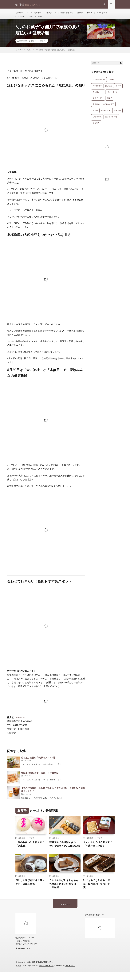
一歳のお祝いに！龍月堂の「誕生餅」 (31, 848)
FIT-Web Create (46, 974)
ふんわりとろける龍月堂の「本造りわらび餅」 (99, 848)
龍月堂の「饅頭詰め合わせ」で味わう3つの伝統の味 (64, 850)
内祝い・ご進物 (36, 19)
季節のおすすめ (70, 14)
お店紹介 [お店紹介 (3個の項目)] (109, 89)
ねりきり (22, 19)
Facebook (21, 721)
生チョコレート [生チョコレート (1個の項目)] (111, 120)
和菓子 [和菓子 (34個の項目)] (110, 102)
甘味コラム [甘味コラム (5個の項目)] (97, 120)
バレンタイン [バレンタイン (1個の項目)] (112, 96)
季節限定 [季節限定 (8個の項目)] (96, 108)
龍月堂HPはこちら (23, 957)
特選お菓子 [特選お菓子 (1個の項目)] (106, 114)
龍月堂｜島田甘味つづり (42, 970)
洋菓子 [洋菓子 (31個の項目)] (95, 114)
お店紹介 (19, 14)
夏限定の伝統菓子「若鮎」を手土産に (40, 776)
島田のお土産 (107, 14)
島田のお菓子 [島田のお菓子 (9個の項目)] (109, 108)
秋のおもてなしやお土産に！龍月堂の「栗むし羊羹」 (97, 892)
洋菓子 (84, 14)
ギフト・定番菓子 (35, 14)
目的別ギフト (53, 14)
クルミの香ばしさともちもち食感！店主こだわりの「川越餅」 (65, 892)
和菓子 (94, 14)
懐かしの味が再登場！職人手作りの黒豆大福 (31, 890)
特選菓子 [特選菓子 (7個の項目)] (117, 114)
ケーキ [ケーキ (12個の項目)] (118, 89)
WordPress (71, 974)
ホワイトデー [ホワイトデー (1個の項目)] (98, 102)
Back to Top (65, 913)
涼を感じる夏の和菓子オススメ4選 (38, 761)
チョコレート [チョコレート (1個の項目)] (98, 96)
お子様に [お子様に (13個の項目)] (112, 83)
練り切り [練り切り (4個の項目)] (96, 127)
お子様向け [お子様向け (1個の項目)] (97, 89)
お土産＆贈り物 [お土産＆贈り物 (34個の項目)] (99, 83)
